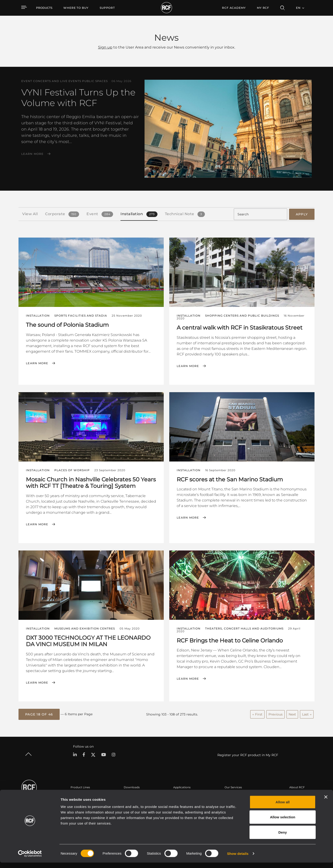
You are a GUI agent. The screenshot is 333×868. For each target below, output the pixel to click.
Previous (276, 713)
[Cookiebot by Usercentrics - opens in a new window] (30, 859)
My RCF (263, 8)
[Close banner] (326, 802)
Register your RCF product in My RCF (248, 754)
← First (257, 713)
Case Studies (182, 795)
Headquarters (299, 795)
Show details (238, 859)
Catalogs (130, 795)
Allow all (283, 807)
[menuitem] (76, 8)
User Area (231, 795)
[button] (39, 713)
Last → (307, 713)
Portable (77, 795)
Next (292, 713)
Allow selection (282, 823)
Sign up (105, 47)
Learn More (32, 154)
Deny (283, 838)
